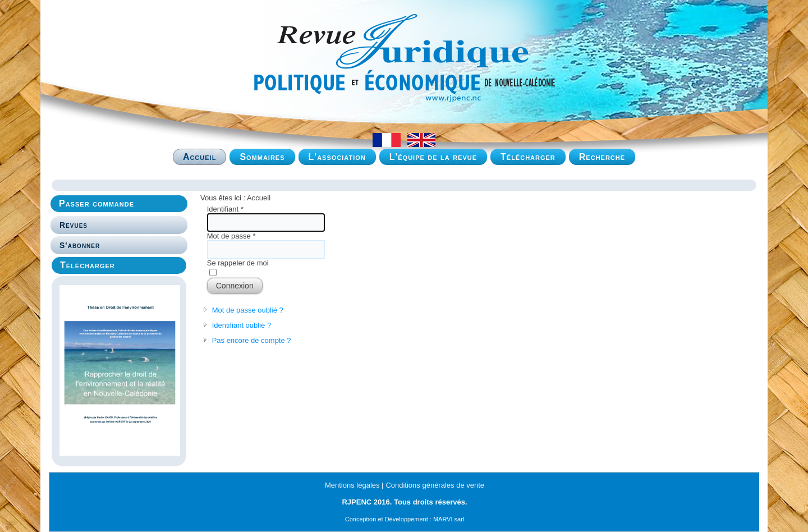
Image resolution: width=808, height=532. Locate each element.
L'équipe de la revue (433, 157)
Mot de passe (231, 236)
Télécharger (528, 157)
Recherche (602, 157)
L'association (337, 157)
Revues (74, 225)
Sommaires (262, 157)
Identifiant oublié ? (242, 325)
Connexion (235, 286)
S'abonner (80, 245)
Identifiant (225, 209)
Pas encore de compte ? (252, 340)
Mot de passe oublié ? (248, 310)
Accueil (200, 157)
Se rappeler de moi (238, 263)
